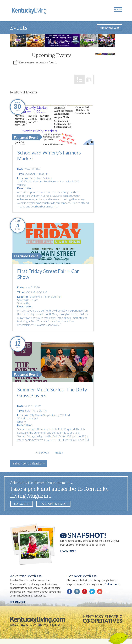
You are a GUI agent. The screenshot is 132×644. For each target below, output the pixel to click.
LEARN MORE (18, 603)
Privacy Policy (28, 625)
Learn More (68, 552)
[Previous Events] (42, 453)
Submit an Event (109, 28)
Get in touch (112, 585)
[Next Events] (59, 453)
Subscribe (22, 504)
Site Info (43, 625)
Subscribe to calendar (27, 464)
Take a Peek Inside (53, 504)
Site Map (55, 625)
